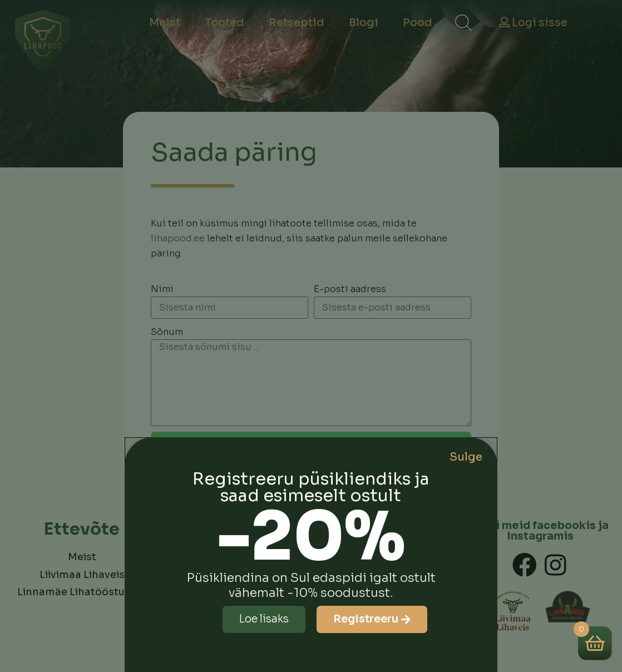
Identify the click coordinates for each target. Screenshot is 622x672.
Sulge (466, 457)
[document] (311, 336)
